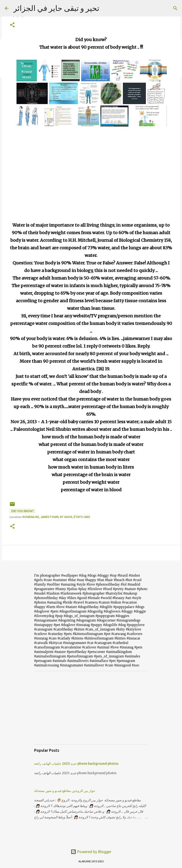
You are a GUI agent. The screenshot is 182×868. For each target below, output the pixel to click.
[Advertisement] (91, 708)
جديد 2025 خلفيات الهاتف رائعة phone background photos (76, 764)
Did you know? (23, 511)
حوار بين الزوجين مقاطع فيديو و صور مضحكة (65, 791)
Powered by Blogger (91, 852)
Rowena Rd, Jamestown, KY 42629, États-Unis (56, 517)
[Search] (175, 8)
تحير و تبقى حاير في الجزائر (56, 8)
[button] (12, 25)
